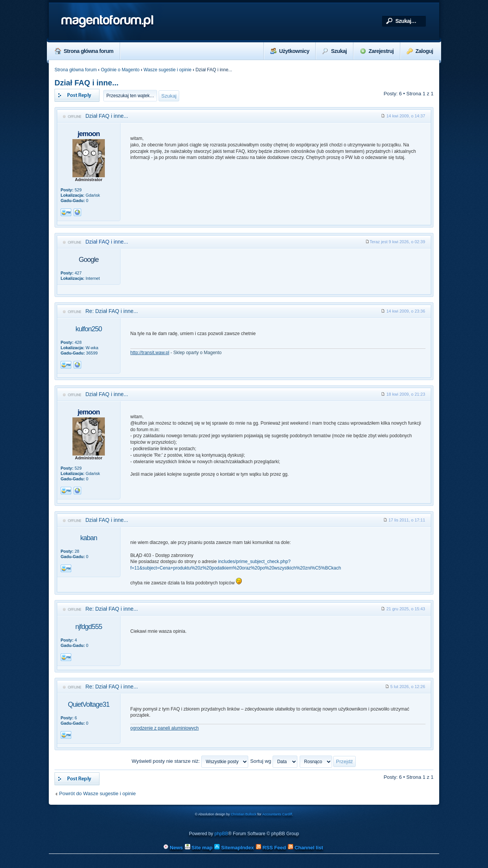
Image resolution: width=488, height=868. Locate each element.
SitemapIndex (234, 848)
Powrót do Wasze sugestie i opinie (97, 793)
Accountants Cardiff (277, 814)
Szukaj (334, 51)
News (173, 848)
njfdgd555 (88, 627)
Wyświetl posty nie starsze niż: (190, 761)
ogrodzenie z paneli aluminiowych (165, 728)
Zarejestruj (377, 51)
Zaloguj (420, 51)
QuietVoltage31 (89, 704)
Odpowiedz (77, 95)
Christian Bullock (243, 814)
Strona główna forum (84, 51)
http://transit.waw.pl (150, 353)
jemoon (88, 134)
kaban (88, 538)
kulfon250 (89, 329)
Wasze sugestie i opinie (168, 70)
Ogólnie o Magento (120, 70)
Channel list (305, 848)
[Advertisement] (278, 271)
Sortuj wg (274, 761)
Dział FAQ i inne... (87, 83)
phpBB (221, 834)
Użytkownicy (290, 51)
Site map (199, 848)
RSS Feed (271, 848)
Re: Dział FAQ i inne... (112, 311)
